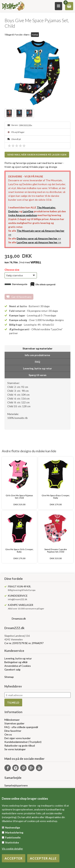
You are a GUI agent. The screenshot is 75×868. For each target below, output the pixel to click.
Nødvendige (13, 827)
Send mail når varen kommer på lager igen (37, 155)
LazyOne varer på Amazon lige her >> (39, 242)
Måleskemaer (12, 720)
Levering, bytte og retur (18, 658)
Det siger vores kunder (18, 738)
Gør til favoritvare (21, 297)
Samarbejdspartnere (16, 785)
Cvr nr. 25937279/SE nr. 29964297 (24, 643)
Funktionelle (13, 837)
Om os (8, 734)
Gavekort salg (12, 669)
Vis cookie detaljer (12, 849)
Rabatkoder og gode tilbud (20, 746)
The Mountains (46, 207)
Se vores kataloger (15, 749)
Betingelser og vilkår (16, 662)
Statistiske (12, 842)
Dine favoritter (13, 731)
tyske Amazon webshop (23, 215)
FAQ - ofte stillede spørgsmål (21, 727)
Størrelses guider (14, 723)
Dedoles (13, 211)
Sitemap (9, 677)
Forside (19, 35)
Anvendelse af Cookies (18, 666)
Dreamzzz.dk (19, 619)
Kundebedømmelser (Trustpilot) (23, 742)
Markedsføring (14, 832)
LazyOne (28, 211)
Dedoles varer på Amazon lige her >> (39, 238)
